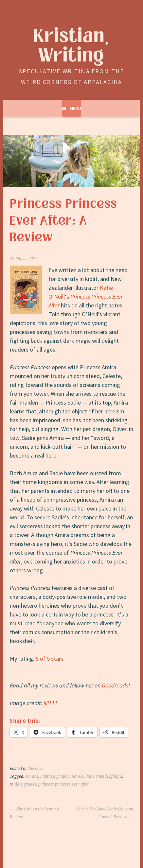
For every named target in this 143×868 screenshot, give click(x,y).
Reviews (36, 769)
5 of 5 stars (50, 659)
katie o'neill (96, 776)
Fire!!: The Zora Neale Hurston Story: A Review (105, 813)
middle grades (23, 784)
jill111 (51, 703)
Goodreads (115, 685)
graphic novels (70, 776)
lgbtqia (116, 776)
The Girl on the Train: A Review (35, 813)
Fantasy (47, 776)
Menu (75, 108)
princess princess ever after (64, 784)
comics (32, 776)
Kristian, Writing (71, 46)
